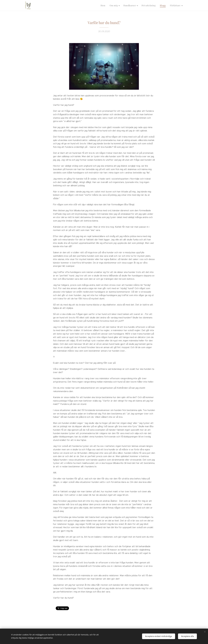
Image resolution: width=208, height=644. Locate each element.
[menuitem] (106, 5)
